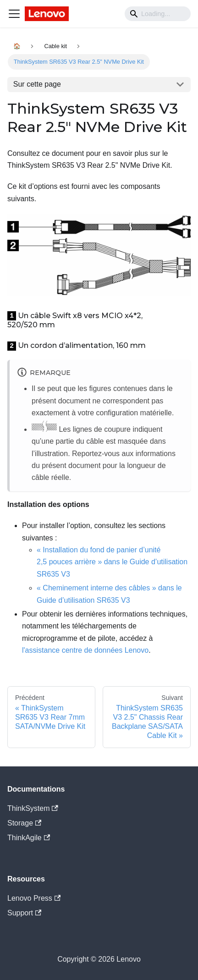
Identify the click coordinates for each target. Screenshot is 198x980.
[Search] (158, 14)
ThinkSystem (33, 808)
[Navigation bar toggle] (14, 14)
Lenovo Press (34, 898)
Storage (24, 823)
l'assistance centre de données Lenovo (85, 650)
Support (24, 913)
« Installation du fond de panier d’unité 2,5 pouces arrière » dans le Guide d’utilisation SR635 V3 (112, 562)
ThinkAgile (29, 838)
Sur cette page (37, 84)
